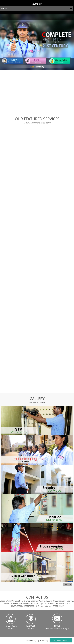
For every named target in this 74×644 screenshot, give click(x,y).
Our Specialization (38, 85)
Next (67, 585)
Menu (4, 8)
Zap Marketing (42, 640)
